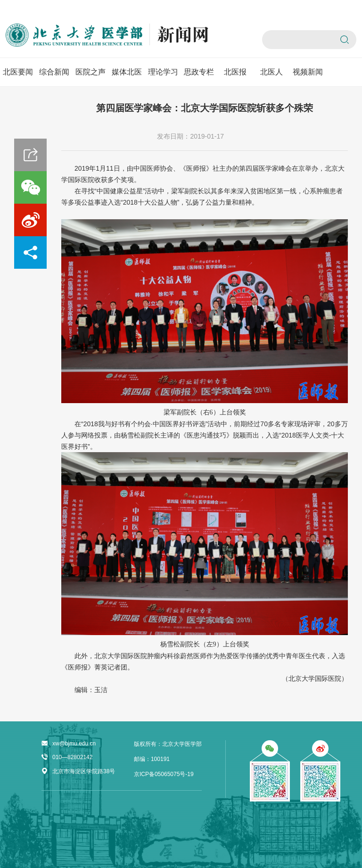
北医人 (271, 72)
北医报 (235, 72)
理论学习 (163, 72)
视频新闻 (308, 72)
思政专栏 (199, 72)
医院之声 (90, 72)
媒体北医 (127, 72)
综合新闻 (54, 72)
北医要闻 (18, 72)
